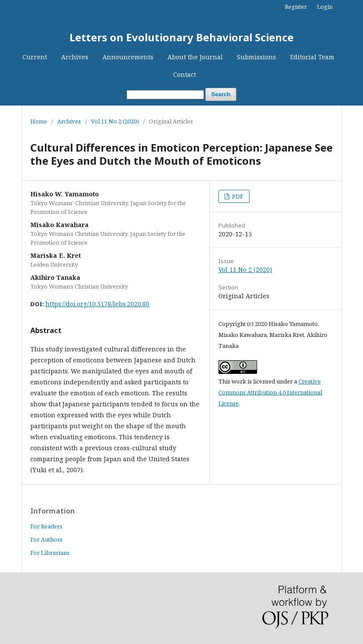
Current (35, 57)
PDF (237, 196)
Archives (75, 57)
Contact (185, 74)
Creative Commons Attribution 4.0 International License (270, 392)
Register (296, 7)
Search (221, 94)
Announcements (128, 57)
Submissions (256, 57)
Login (325, 7)
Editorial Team (312, 57)
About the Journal (195, 57)
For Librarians (50, 553)
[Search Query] (165, 95)
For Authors (46, 539)
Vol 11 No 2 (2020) (115, 121)
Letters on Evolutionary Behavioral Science (181, 37)
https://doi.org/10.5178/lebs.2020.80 (97, 304)
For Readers (46, 526)
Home (39, 121)
